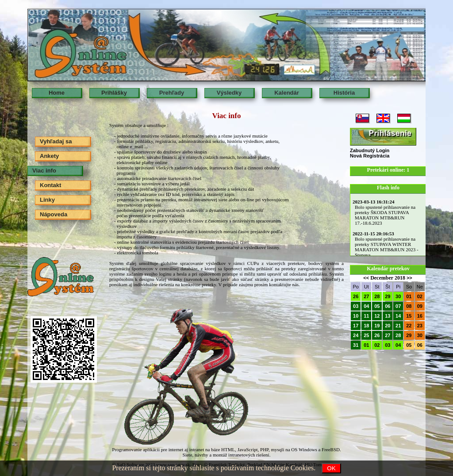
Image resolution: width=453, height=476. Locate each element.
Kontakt (50, 185)
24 (356, 335)
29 (388, 296)
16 (420, 316)
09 (420, 306)
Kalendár (287, 93)
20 (388, 326)
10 (356, 316)
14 (398, 316)
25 (366, 335)
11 (366, 316)
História (344, 93)
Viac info (44, 171)
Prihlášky (114, 93)
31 (356, 345)
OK (331, 468)
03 (356, 306)
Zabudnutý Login (370, 150)
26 (356, 296)
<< (366, 278)
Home (57, 93)
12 (377, 316)
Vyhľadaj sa (56, 141)
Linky (47, 200)
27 (366, 296)
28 (377, 296)
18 (366, 326)
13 (388, 316)
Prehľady (172, 93)
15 (409, 316)
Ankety (49, 156)
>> (409, 278)
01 (409, 296)
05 (377, 306)
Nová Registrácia (370, 156)
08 (409, 306)
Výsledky (229, 93)
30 (398, 296)
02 (420, 296)
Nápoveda (54, 214)
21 (398, 326)
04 (366, 306)
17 (356, 326)
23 (420, 326)
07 (398, 306)
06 (388, 306)
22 (409, 326)
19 (377, 326)
